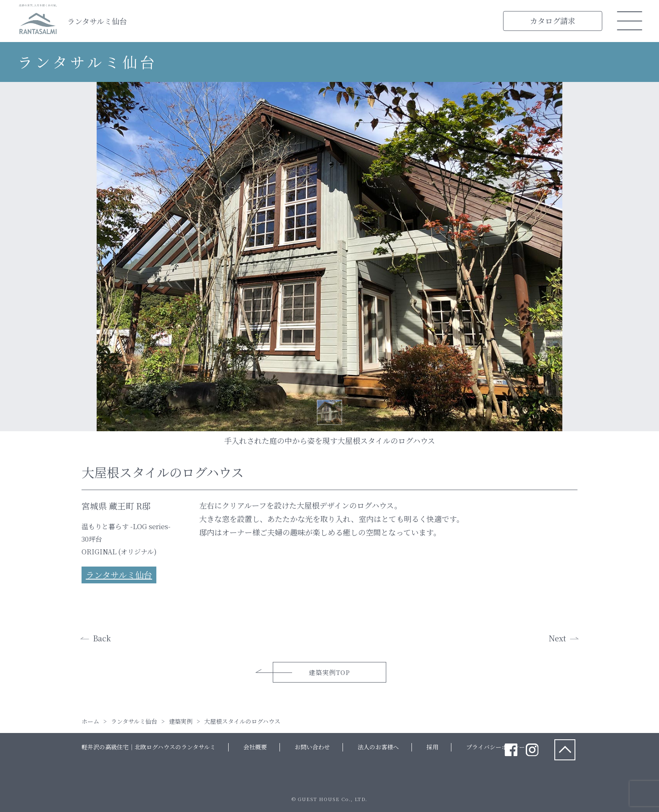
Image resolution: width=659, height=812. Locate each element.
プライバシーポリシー (496, 747)
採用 (432, 747)
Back (102, 638)
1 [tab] (329, 412)
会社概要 (255, 747)
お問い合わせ (312, 747)
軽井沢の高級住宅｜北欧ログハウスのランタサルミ (149, 747)
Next (558, 638)
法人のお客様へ (378, 747)
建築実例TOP (329, 672)
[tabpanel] (329, 257)
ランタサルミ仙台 (97, 21)
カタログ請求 (553, 21)
